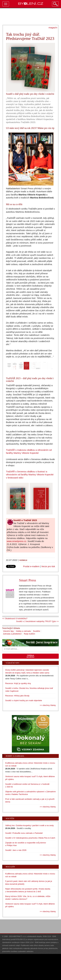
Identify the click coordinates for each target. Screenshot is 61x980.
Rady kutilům (29, 634)
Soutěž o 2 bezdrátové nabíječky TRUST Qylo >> (37, 621)
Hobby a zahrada (23, 631)
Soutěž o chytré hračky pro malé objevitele (24, 700)
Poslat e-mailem (31, 566)
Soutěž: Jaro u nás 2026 (16, 850)
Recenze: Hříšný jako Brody (17, 696)
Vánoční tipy (8, 631)
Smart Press (27, 580)
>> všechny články (48, 705)
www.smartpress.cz (16, 541)
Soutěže (37, 631)
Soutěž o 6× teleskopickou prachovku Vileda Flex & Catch (30, 838)
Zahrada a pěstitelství (12, 634)
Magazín (10, 867)
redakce (23, 560)
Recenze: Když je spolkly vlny (18, 683)
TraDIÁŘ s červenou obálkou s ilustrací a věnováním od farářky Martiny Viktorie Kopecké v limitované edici (30, 475)
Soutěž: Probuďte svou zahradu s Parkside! (24, 833)
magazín (53, 27)
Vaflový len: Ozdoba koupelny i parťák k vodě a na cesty (29, 825)
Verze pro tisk (48, 566)
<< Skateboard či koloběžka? (15, 618)
